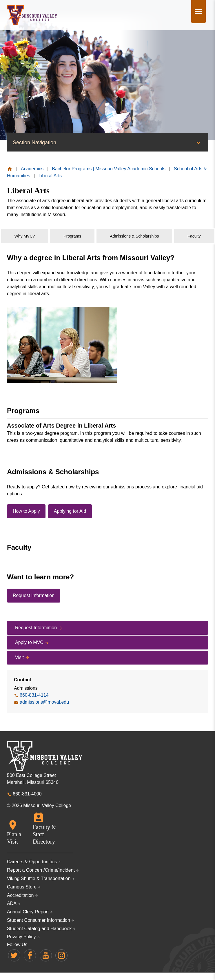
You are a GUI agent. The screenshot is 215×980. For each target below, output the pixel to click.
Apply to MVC (29, 642)
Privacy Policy (21, 937)
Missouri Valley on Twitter (14, 955)
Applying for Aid (70, 511)
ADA (12, 903)
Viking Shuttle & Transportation (39, 878)
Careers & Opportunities (32, 862)
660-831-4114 (34, 695)
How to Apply (26, 511)
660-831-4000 (27, 794)
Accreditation (20, 895)
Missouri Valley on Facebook (30, 955)
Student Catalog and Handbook (39, 929)
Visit (19, 657)
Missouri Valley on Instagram (61, 955)
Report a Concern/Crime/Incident (41, 870)
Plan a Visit (14, 838)
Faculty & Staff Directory (44, 834)
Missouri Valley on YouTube (46, 955)
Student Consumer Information (39, 920)
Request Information (34, 595)
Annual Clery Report (28, 912)
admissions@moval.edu (44, 702)
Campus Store (22, 887)
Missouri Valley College (32, 15)
